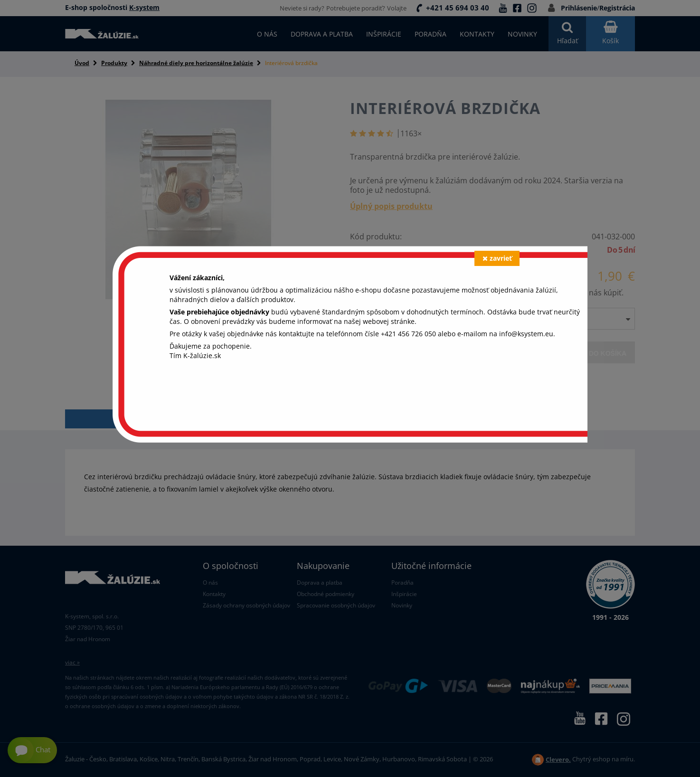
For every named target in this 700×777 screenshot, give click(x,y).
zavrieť (497, 258)
